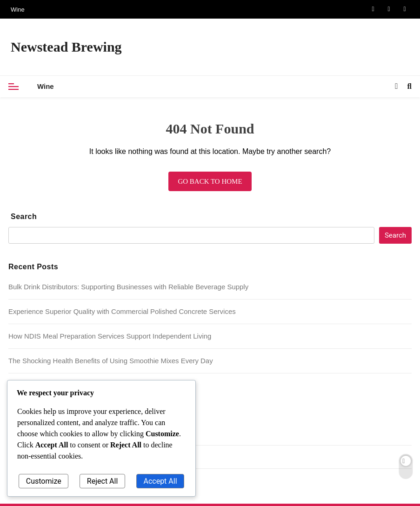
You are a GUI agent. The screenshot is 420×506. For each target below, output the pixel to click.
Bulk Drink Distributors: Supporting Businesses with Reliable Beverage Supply (128, 287)
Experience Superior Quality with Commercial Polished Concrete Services (122, 311)
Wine (18, 10)
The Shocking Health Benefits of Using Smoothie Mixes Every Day (111, 361)
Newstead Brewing (66, 47)
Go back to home (210, 181)
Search (24, 216)
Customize (44, 481)
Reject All (102, 481)
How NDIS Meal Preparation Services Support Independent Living (110, 336)
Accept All (160, 481)
